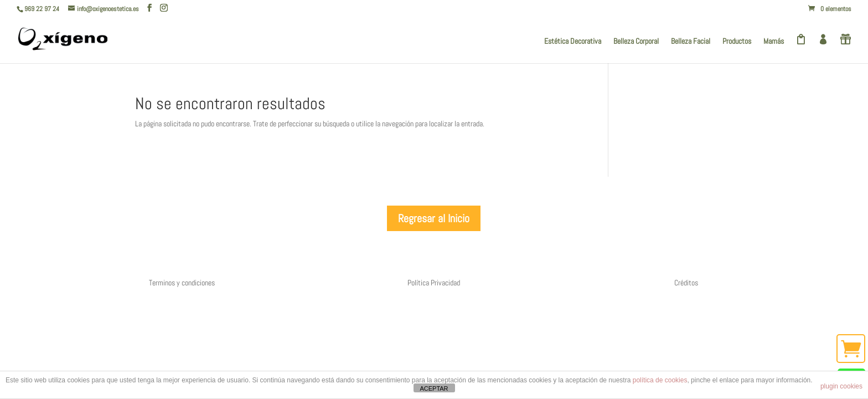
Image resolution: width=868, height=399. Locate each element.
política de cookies (660, 380)
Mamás (774, 42)
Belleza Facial (691, 42)
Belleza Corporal (636, 42)
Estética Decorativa (573, 42)
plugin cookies (841, 386)
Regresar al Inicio (434, 218)
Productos (737, 42)
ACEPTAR (434, 388)
